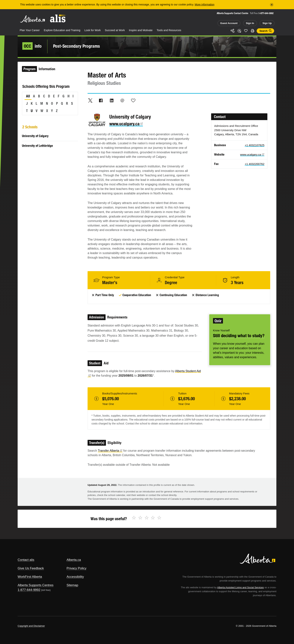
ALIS (58, 18)
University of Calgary (35, 136)
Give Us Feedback (31, 568)
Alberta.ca (74, 560)
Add (239, 31)
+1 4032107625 (255, 145)
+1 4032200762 (255, 164)
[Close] (272, 5)
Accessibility (75, 577)
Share (232, 31)
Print (253, 31)
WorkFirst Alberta (30, 577)
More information (204, 5)
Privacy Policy (76, 568)
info (32, 46)
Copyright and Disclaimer (31, 626)
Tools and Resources (169, 30)
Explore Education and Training (62, 30)
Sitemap (72, 585)
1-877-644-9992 (266, 13)
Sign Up (267, 23)
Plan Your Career (30, 30)
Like (246, 31)
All (28, 96)
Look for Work (93, 30)
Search (264, 31)
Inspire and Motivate (141, 30)
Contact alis (26, 560)
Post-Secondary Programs (76, 46)
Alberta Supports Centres (36, 585)
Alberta (32, 19)
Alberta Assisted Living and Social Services (240, 587)
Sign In (250, 23)
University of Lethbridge (37, 146)
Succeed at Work (115, 30)
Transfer (110, 451)
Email (122, 100)
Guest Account (229, 23)
